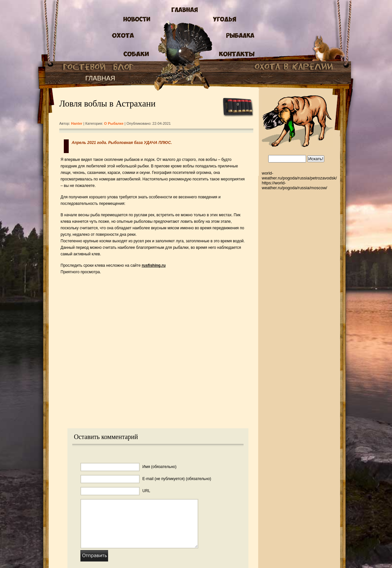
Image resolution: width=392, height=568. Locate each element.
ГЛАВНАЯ (100, 78)
